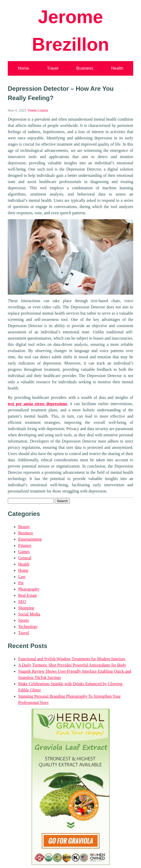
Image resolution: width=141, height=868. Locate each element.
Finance (25, 545)
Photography (29, 589)
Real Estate (28, 595)
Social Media (29, 614)
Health (117, 68)
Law (22, 577)
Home (23, 68)
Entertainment (30, 539)
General (25, 558)
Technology (28, 627)
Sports (23, 620)
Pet (21, 583)
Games (24, 552)
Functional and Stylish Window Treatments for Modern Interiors (72, 659)
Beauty (24, 527)
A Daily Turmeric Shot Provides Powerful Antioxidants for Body (72, 665)
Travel (53, 68)
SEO (22, 602)
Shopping (26, 608)
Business (85, 68)
